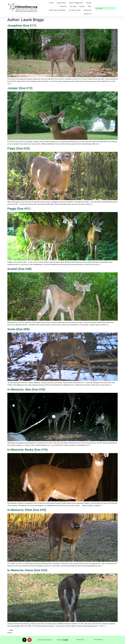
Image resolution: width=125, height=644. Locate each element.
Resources (88, 10)
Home (52, 3)
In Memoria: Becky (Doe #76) (28, 450)
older (10, 630)
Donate (89, 3)
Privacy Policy (80, 640)
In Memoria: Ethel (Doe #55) (27, 510)
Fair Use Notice (98, 640)
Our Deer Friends (75, 10)
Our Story (73, 6)
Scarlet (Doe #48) (19, 269)
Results (82, 6)
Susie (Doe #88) (18, 329)
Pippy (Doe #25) (19, 148)
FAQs (90, 6)
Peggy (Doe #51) (19, 209)
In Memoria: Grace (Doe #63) (27, 570)
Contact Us (88, 14)
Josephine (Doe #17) (22, 26)
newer (11, 633)
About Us (63, 6)
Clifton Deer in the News (57, 10)
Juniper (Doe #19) (20, 88)
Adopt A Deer (61, 3)
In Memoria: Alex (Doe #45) (26, 389)
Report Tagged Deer (76, 3)
